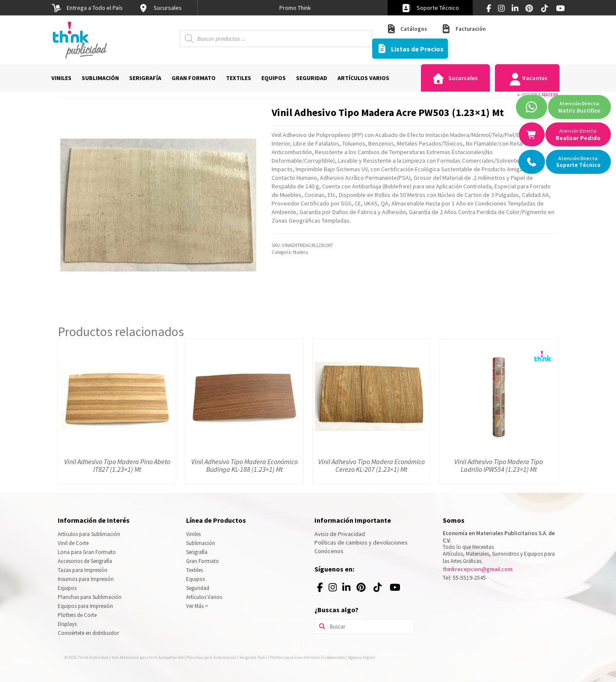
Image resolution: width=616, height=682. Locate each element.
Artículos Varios (204, 597)
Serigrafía (197, 552)
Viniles (193, 534)
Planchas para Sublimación (90, 597)
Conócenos (329, 551)
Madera (550, 95)
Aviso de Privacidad (340, 534)
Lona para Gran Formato (87, 552)
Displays (67, 624)
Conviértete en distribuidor (88, 633)
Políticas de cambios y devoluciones (361, 542)
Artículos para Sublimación (89, 534)
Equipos (67, 588)
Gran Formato (203, 561)
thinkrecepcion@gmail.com (478, 569)
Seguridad (198, 588)
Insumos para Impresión (86, 579)
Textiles (194, 570)
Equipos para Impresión (85, 606)
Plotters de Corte (77, 615)
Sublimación (201, 543)
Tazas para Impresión (83, 570)
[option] (295, 8)
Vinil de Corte (73, 543)
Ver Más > (197, 606)
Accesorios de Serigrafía (85, 561)
